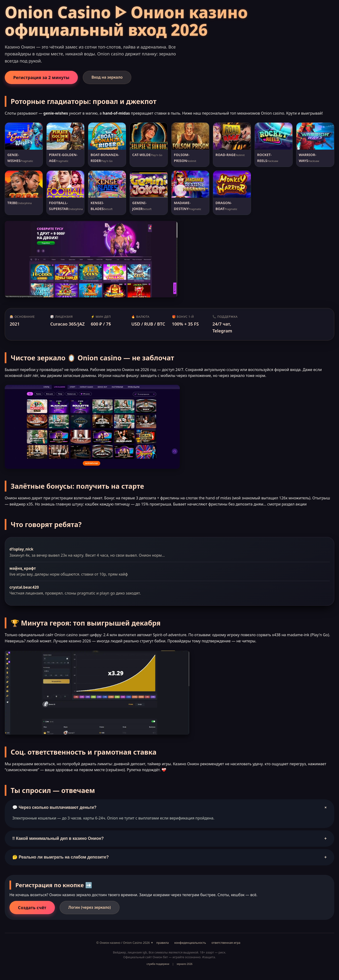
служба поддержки (158, 964)
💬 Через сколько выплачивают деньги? (170, 807)
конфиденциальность (190, 943)
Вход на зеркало (107, 77)
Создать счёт (32, 908)
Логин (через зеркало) (90, 907)
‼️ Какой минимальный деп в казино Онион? (169, 839)
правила (163, 943)
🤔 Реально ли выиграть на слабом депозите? (169, 857)
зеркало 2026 (185, 964)
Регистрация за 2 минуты (41, 77)
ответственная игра (226, 943)
